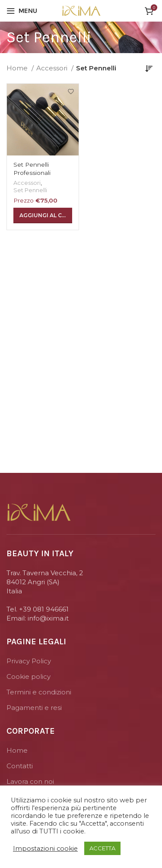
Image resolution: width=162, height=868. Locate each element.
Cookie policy (29, 676)
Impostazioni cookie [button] (45, 849)
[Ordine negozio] (149, 68)
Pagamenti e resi (34, 708)
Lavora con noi (30, 781)
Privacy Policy (29, 661)
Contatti (20, 766)
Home (18, 68)
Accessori (53, 68)
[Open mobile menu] (22, 11)
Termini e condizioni (39, 692)
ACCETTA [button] (102, 848)
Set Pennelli (30, 190)
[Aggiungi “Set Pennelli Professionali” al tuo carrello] (43, 215)
